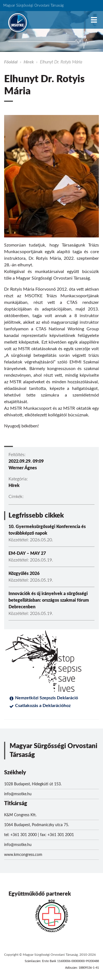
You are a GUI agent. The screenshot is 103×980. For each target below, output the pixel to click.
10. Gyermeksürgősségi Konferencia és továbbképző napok (47, 530)
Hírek (29, 62)
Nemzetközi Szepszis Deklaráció (47, 698)
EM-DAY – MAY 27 (27, 553)
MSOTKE (18, 23)
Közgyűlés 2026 (24, 574)
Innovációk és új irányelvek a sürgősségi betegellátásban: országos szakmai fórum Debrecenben (49, 600)
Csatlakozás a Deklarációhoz (43, 706)
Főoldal (11, 62)
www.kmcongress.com (23, 855)
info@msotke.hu (18, 794)
